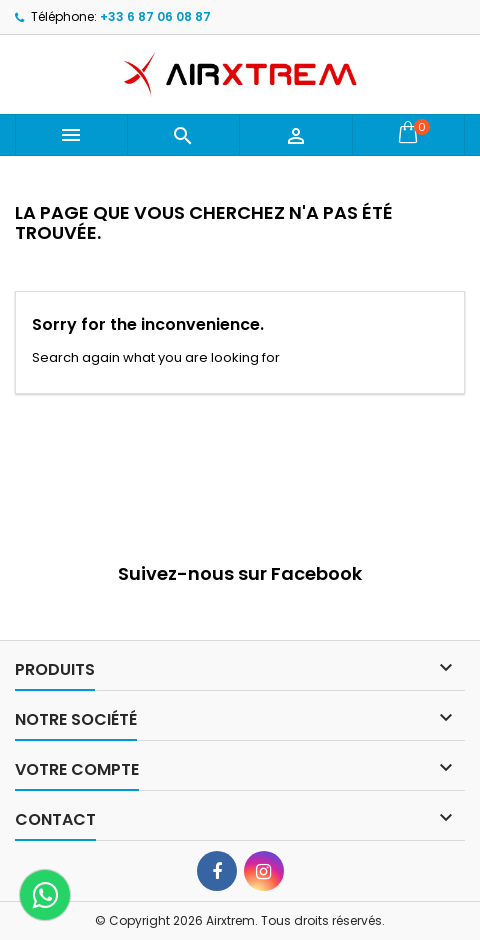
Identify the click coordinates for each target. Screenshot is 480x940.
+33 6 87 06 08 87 (155, 16)
